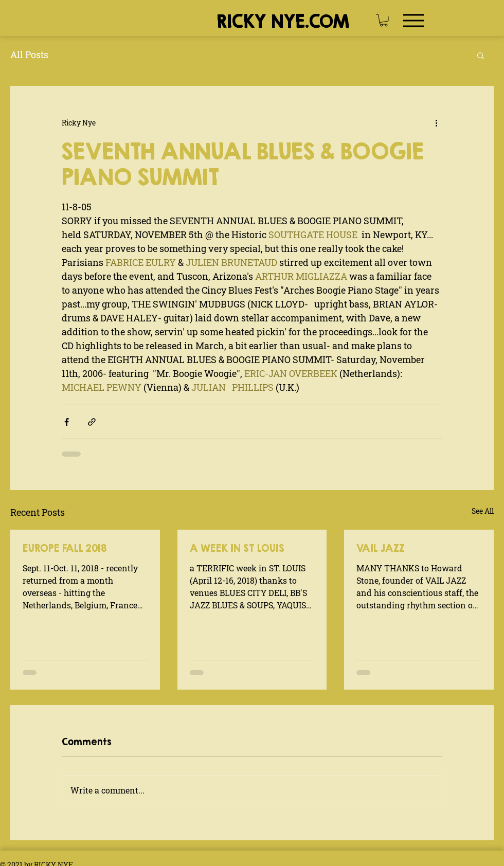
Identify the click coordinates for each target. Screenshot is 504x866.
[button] (384, 21)
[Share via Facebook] (67, 422)
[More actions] (436, 123)
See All (483, 511)
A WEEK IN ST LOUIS (237, 548)
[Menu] (413, 21)
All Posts (29, 55)
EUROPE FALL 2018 (65, 548)
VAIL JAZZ (381, 548)
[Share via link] (92, 422)
